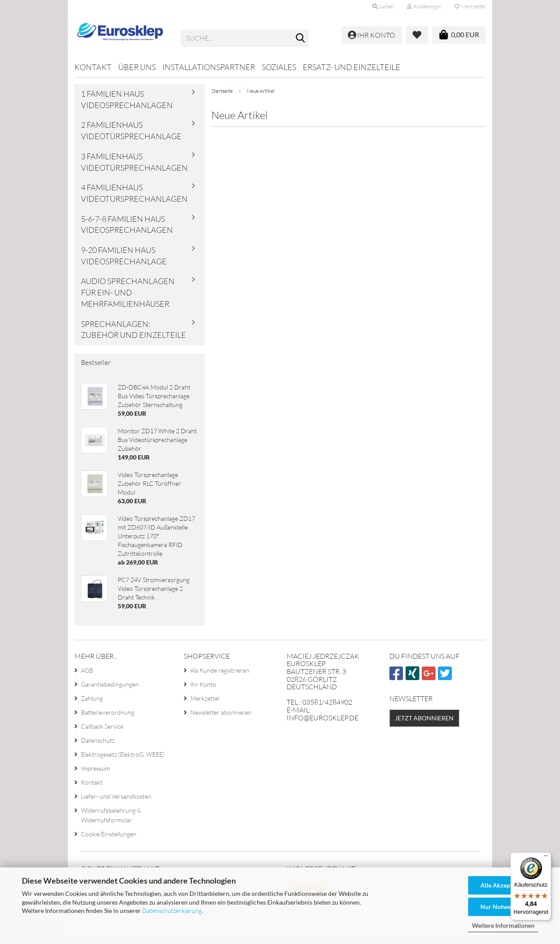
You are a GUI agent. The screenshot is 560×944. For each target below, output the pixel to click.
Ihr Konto (203, 684)
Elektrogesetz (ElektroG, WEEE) (123, 754)
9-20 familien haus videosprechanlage (124, 256)
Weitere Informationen (503, 925)
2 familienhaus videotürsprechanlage (131, 130)
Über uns (137, 67)
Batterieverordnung (108, 712)
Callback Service (102, 726)
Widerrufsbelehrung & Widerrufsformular (111, 815)
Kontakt (93, 67)
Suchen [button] (383, 6)
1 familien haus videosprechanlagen (127, 99)
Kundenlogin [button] (424, 6)
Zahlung (92, 698)
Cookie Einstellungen (109, 834)
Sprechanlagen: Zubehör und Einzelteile (133, 330)
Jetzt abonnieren (424, 718)
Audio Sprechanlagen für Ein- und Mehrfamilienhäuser (128, 292)
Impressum (95, 768)
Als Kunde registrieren (220, 670)
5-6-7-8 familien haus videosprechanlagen (127, 225)
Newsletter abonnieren (221, 712)
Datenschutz (98, 740)
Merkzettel (470, 6)
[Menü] (546, 858)
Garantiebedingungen (110, 684)
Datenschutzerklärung (172, 911)
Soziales (279, 67)
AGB (87, 670)
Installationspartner (209, 67)
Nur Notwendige (503, 907)
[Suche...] (301, 39)
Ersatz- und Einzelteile (352, 67)
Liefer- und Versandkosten (116, 796)
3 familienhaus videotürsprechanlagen (134, 162)
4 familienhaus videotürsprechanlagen (134, 193)
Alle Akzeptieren (503, 885)
